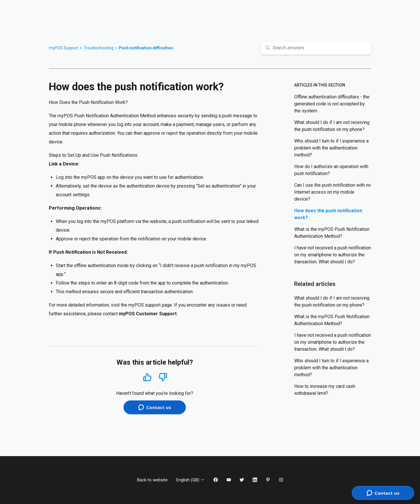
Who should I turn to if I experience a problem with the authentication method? (331, 148)
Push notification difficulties (146, 48)
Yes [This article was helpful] (147, 377)
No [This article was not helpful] (163, 377)
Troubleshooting (99, 48)
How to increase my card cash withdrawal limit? (325, 390)
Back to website (152, 480)
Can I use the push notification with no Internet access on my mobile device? (333, 192)
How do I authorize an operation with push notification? (331, 170)
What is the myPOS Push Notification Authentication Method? (332, 233)
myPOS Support (64, 48)
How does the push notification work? (328, 214)
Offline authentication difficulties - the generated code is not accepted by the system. (332, 104)
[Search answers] (316, 48)
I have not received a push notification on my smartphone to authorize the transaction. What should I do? (333, 255)
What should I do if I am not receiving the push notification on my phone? (332, 126)
